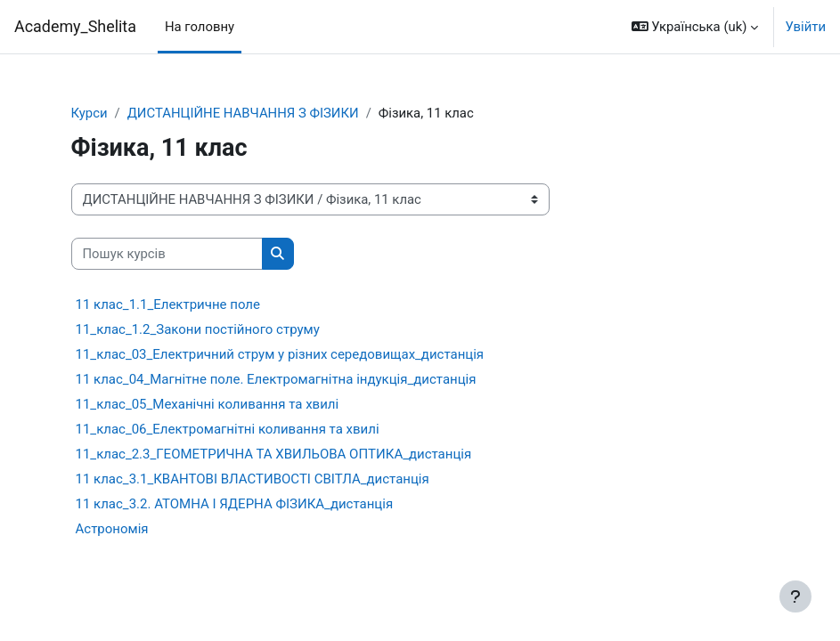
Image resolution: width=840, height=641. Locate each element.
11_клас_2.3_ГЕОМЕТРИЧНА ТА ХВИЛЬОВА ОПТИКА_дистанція (274, 454)
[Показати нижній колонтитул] (795, 596)
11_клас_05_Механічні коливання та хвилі (208, 404)
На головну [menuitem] (200, 27)
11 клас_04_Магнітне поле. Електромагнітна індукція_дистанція (276, 379)
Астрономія (112, 529)
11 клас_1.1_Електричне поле (168, 304)
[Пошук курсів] (167, 254)
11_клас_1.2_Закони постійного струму (198, 329)
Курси (90, 113)
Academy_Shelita (75, 26)
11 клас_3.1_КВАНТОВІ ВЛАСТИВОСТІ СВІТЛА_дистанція (253, 479)
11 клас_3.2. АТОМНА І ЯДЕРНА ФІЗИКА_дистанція (235, 504)
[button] (695, 27)
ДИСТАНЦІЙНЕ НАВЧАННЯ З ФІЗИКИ (243, 113)
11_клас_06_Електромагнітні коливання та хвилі (228, 429)
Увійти (805, 27)
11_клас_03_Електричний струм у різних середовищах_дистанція (280, 354)
